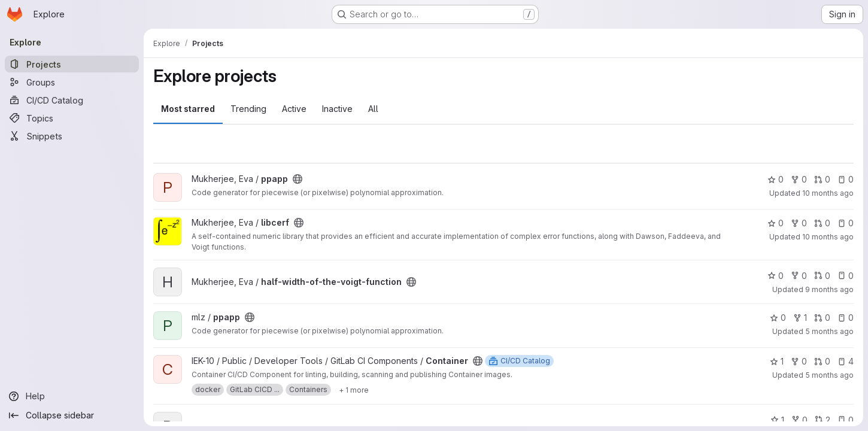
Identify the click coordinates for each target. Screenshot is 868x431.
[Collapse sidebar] (72, 415)
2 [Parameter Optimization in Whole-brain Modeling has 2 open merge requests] (823, 420)
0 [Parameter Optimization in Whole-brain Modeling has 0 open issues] (846, 420)
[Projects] (72, 64)
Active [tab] (294, 109)
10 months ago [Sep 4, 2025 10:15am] (828, 193)
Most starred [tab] (188, 109)
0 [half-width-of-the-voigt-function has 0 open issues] (846, 276)
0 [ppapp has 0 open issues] (846, 179)
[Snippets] (72, 136)
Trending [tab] (248, 109)
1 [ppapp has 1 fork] (800, 318)
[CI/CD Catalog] (72, 100)
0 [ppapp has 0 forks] (799, 179)
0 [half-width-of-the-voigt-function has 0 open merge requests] (822, 276)
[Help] (72, 396)
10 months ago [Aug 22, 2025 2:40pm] (828, 237)
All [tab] (373, 109)
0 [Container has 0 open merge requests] (822, 361)
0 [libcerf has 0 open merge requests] (822, 223)
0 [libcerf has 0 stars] (776, 223)
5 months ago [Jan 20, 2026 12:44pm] (829, 375)
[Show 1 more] (354, 390)
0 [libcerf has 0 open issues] (846, 223)
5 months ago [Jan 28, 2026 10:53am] (829, 331)
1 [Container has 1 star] (777, 361)
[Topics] (72, 118)
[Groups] (72, 82)
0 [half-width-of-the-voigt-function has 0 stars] (776, 276)
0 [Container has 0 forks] (799, 361)
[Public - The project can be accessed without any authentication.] (298, 179)
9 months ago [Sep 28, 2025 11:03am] (829, 289)
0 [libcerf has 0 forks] (799, 223)
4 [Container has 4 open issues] (846, 361)
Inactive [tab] (337, 109)
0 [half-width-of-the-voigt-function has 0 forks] (799, 276)
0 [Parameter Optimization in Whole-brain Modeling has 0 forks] (799, 420)
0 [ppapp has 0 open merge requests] (822, 179)
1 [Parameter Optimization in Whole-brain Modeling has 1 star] (777, 420)
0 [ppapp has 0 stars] (776, 179)
